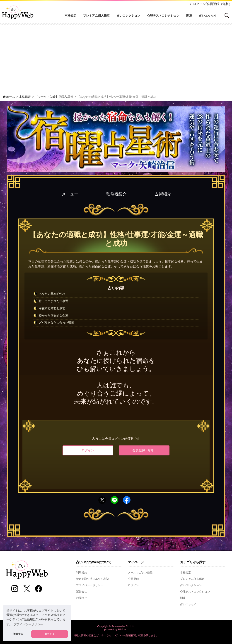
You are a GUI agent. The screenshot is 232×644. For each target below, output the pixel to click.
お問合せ (82, 598)
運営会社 (82, 592)
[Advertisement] (116, 59)
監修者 (116, 194)
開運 (189, 16)
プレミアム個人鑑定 (96, 16)
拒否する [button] (18, 634)
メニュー (70, 194)
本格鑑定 (70, 16)
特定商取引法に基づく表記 (92, 579)
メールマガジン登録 (140, 573)
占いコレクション (128, 16)
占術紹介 (163, 194)
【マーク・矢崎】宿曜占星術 (54, 97)
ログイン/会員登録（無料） (210, 4)
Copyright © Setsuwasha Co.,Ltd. (116, 626)
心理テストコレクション (163, 16)
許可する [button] (50, 634)
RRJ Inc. (123, 629)
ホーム (9, 97)
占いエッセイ (208, 16)
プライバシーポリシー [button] (28, 624)
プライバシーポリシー (90, 585)
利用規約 (82, 573)
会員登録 (144, 450)
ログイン (88, 450)
